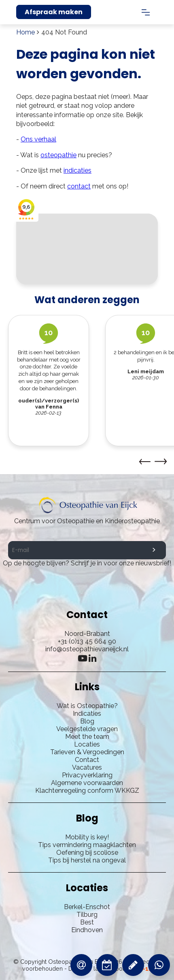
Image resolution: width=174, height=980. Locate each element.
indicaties (77, 170)
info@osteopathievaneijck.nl (87, 649)
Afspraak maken (54, 12)
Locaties (87, 744)
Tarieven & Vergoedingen (87, 752)
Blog (87, 721)
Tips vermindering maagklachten (87, 845)
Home (25, 32)
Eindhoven (87, 930)
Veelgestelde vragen (87, 729)
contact (79, 186)
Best (87, 922)
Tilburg (87, 915)
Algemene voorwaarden (87, 783)
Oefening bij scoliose (87, 853)
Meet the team (87, 737)
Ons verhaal (38, 139)
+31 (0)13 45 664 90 (87, 641)
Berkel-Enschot (87, 907)
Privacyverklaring (87, 775)
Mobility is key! (87, 837)
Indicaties (87, 714)
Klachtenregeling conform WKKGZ (87, 791)
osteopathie (58, 155)
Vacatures (87, 767)
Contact (87, 760)
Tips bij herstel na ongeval (87, 860)
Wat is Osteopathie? (87, 706)
